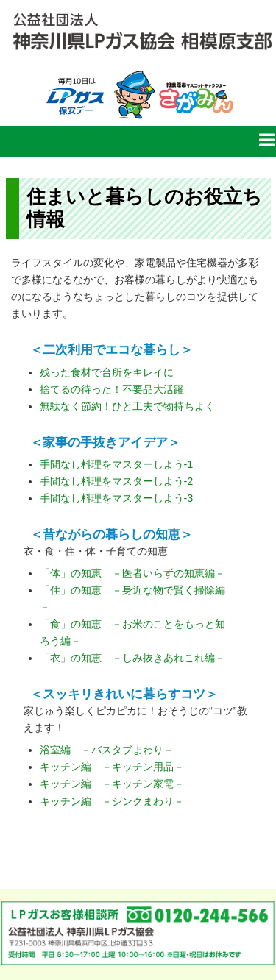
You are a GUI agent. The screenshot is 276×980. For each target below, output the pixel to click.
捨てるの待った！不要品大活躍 (112, 389)
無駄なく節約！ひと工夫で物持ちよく (127, 406)
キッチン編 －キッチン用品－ (112, 767)
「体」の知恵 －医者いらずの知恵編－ (132, 573)
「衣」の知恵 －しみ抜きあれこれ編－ (132, 658)
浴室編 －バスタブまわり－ (107, 750)
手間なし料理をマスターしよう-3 (117, 498)
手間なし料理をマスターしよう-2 (117, 481)
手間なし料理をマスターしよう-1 (117, 464)
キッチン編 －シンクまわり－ (112, 801)
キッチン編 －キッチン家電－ (112, 784)
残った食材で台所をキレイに (107, 372)
